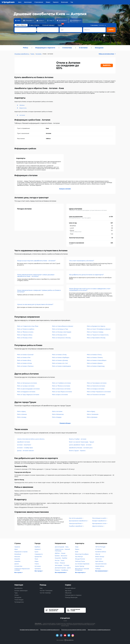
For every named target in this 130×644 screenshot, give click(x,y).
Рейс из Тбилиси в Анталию (61, 386)
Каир (77, 547)
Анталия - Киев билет (24, 445)
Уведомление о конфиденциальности (99, 630)
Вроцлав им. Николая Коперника (82, 569)
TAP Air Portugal (100, 547)
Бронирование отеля (99, 523)
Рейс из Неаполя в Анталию (96, 386)
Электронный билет (76, 523)
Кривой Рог (38, 557)
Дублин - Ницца (60, 553)
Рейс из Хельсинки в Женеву (61, 338)
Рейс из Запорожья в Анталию (27, 383)
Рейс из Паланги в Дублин (26, 329)
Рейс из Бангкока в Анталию (61, 389)
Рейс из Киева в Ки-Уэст (60, 363)
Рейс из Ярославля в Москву (96, 338)
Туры (16, 593)
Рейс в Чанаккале (93, 414)
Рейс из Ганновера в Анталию (97, 383)
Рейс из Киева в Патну (94, 355)
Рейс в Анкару (22, 417)
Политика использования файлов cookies (74, 630)
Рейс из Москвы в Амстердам (62, 332)
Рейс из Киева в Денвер (60, 360)
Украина (17, 547)
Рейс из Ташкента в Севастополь (98, 335)
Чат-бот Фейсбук (45, 593)
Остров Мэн (18, 566)
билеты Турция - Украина (77, 451)
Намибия (17, 561)
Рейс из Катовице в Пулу (60, 329)
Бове (77, 552)
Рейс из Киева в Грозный (25, 355)
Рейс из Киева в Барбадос (61, 357)
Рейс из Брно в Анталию (60, 395)
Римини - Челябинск (61, 570)
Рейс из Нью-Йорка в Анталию (62, 392)
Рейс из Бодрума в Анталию (26, 392)
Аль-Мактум (79, 557)
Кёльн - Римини (60, 563)
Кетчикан (38, 566)
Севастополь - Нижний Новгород (62, 550)
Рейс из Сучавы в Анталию (26, 386)
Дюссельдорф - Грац (62, 547)
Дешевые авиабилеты (22, 54)
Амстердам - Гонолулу (62, 565)
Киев (33, 54)
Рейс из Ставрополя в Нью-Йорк (28, 326)
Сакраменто (39, 554)
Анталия (39, 54)
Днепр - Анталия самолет (26, 451)
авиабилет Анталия (24, 442)
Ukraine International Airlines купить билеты (31, 439)
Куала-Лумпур (80, 566)
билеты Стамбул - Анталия (78, 439)
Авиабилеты (18, 588)
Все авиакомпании (101, 571)
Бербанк (37, 547)
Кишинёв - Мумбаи (61, 558)
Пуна (36, 559)
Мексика (17, 557)
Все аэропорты (80, 572)
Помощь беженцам (71, 597)
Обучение (68, 593)
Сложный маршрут (48, 25)
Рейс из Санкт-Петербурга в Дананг (99, 329)
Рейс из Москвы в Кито (59, 335)
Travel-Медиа (19, 600)
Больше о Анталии (65, 189)
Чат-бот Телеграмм (46, 591)
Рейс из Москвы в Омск (25, 338)
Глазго (37, 564)
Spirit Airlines (99, 561)
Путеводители (19, 602)
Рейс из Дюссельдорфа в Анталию (28, 389)
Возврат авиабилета (99, 521)
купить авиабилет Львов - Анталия (80, 445)
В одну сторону (34, 25)
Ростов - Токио (60, 560)
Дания (17, 564)
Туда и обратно (21, 25)
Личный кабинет (70, 588)
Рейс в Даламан (92, 417)
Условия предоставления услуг (29, 630)
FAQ (41, 588)
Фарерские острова (21, 552)
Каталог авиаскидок (21, 591)
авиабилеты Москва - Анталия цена (81, 448)
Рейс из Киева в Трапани (25, 366)
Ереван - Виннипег (61, 556)
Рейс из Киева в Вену (24, 360)
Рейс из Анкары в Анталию (96, 389)
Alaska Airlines (100, 566)
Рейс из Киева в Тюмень (95, 357)
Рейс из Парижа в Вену (25, 335)
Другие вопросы (98, 526)
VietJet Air (99, 559)
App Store (68, 591)
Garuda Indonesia (101, 564)
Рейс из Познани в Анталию (96, 395)
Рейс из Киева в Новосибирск (97, 360)
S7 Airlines (98, 549)
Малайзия (18, 554)
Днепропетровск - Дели (63, 568)
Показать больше (65, 423)
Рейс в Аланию (22, 414)
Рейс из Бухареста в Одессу (96, 326)
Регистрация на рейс (99, 518)
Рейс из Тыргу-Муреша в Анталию (28, 395)
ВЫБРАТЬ (107, 65)
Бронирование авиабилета (78, 521)
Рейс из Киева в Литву (59, 355)
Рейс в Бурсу (91, 411)
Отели (16, 595)
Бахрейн (17, 559)
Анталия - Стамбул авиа (25, 448)
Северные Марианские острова (22, 569)
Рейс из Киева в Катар (24, 363)
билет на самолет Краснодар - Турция (82, 442)
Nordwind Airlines (101, 552)
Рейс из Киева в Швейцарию (61, 366)
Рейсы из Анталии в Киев (106, 54)
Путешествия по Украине (73, 595)
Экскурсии (18, 597)
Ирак (16, 549)
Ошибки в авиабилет (76, 526)
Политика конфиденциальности (50, 630)
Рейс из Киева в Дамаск (95, 363)
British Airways (100, 557)
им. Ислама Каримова (82, 564)
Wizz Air (98, 554)
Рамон (77, 549)
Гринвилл (38, 569)
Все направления (60, 572)
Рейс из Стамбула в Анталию (61, 383)
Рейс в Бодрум (57, 417)
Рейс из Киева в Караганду (96, 366)
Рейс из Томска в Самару (95, 332)
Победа (98, 569)
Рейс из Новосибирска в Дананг (63, 326)
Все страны (18, 572)
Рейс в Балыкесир (58, 414)
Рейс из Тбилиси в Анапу (25, 332)
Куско (36, 552)
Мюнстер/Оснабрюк (82, 554)
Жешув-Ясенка (80, 559)
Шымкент (38, 549)
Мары (37, 561)
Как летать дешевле (76, 518)
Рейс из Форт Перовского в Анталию (99, 392)
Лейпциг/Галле (80, 561)
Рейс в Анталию (57, 411)
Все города (38, 571)
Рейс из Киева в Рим (24, 357)
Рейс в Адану (21, 411)
